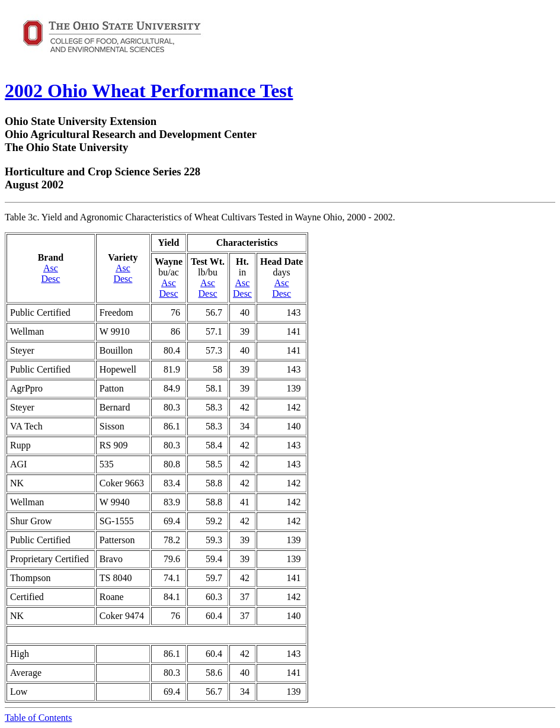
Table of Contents (39, 718)
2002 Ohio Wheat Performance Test (149, 91)
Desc (50, 279)
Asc (51, 268)
